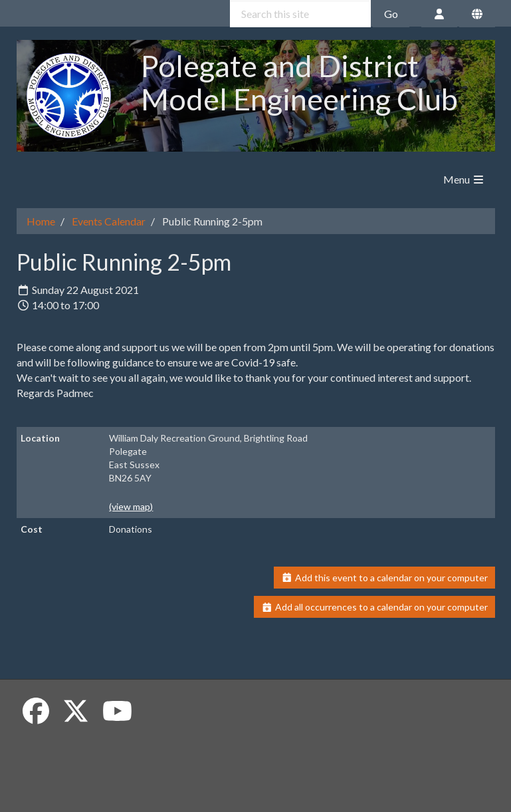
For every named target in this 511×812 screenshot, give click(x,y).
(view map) (131, 506)
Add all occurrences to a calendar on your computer (374, 607)
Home (41, 221)
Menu (464, 179)
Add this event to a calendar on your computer (384, 578)
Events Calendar (109, 221)
